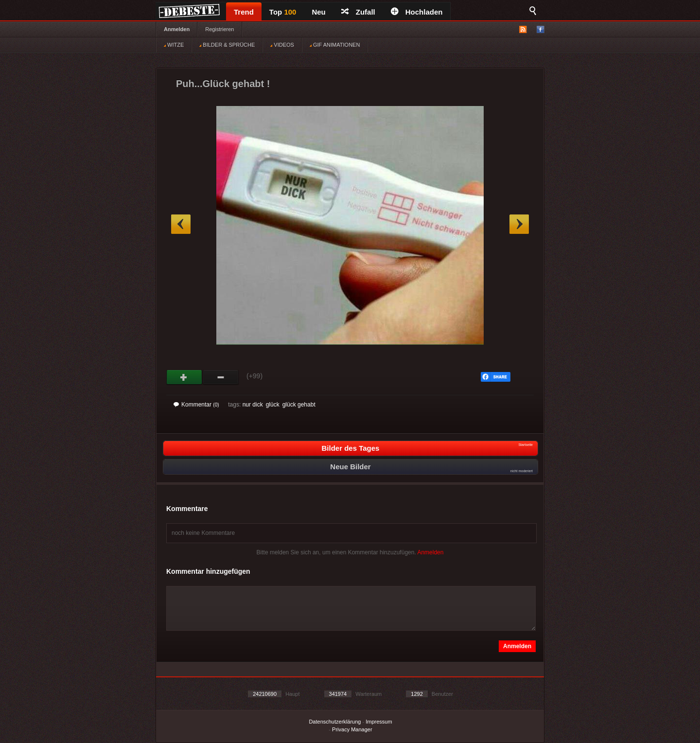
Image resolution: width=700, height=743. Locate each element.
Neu (318, 12)
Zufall (358, 12)
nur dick (253, 405)
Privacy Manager (352, 729)
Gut (184, 377)
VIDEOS (282, 45)
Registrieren (219, 29)
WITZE (174, 45)
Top (283, 12)
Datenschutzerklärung (335, 722)
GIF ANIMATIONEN (335, 45)
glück (273, 405)
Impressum (379, 722)
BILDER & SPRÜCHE (227, 45)
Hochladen (417, 12)
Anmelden (177, 29)
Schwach (221, 377)
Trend (244, 12)
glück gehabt (299, 405)
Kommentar (196, 405)
